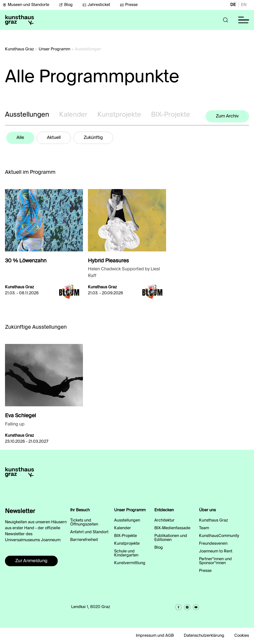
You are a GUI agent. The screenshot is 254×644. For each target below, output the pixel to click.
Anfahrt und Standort (89, 532)
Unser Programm (54, 49)
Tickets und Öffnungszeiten (84, 523)
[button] (226, 20)
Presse (129, 5)
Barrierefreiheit (84, 540)
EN (244, 5)
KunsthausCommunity (219, 536)
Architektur (164, 521)
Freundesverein (213, 544)
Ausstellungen (27, 115)
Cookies (242, 636)
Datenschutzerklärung (204, 636)
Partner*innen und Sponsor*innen (215, 561)
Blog (66, 5)
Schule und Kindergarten (126, 553)
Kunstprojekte (119, 115)
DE (233, 5)
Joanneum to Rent (216, 551)
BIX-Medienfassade (172, 528)
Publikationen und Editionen (171, 538)
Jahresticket (96, 5)
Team (204, 528)
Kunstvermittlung (130, 563)
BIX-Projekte (171, 115)
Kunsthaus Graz (19, 49)
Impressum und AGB (155, 636)
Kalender (73, 115)
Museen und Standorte (26, 5)
